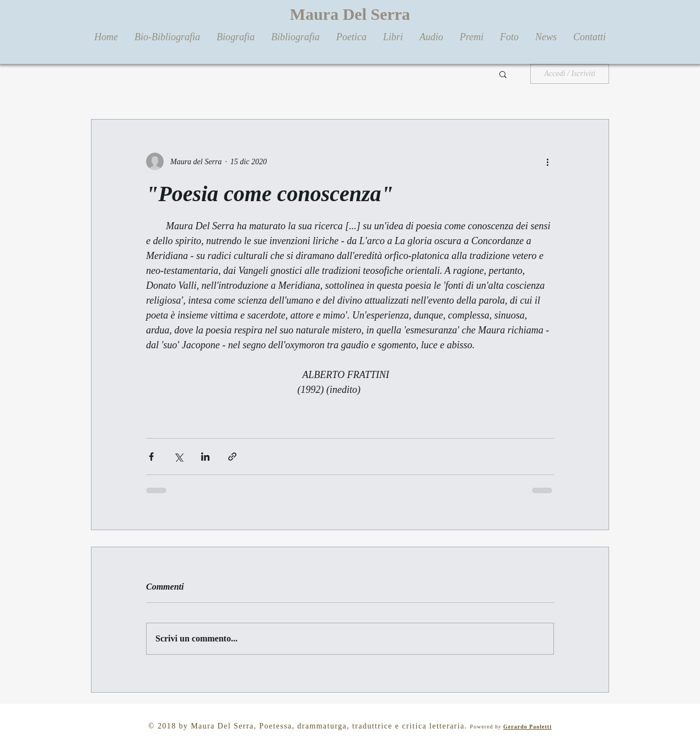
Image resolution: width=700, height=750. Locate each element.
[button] (503, 74)
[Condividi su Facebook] (151, 457)
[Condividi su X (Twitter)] (178, 457)
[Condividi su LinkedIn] (205, 457)
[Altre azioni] (547, 161)
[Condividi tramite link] (232, 457)
